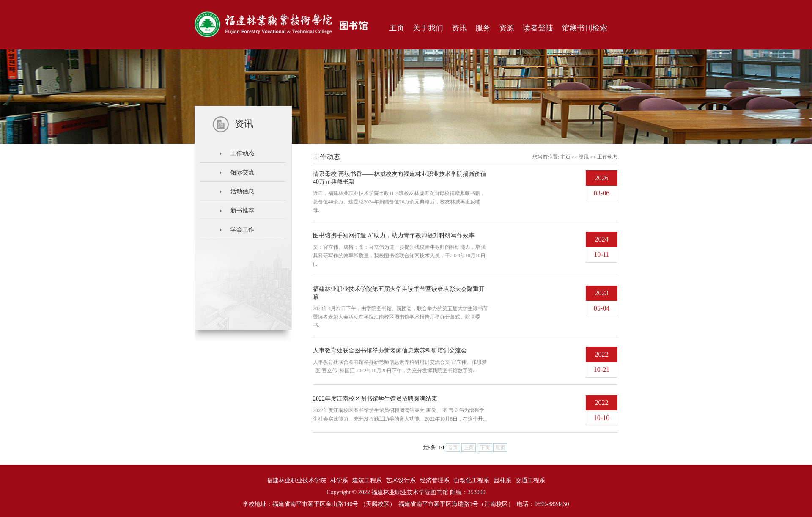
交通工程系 (530, 480)
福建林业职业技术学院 (296, 480)
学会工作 (242, 230)
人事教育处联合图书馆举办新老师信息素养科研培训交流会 (390, 351)
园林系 (502, 480)
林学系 (339, 480)
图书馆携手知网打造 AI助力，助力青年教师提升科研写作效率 (394, 235)
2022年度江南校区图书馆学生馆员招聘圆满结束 (375, 399)
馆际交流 (242, 172)
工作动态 (242, 153)
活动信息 (242, 191)
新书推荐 (242, 210)
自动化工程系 (472, 480)
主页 (565, 157)
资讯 (584, 157)
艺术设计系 (401, 480)
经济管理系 (435, 480)
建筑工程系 (367, 480)
